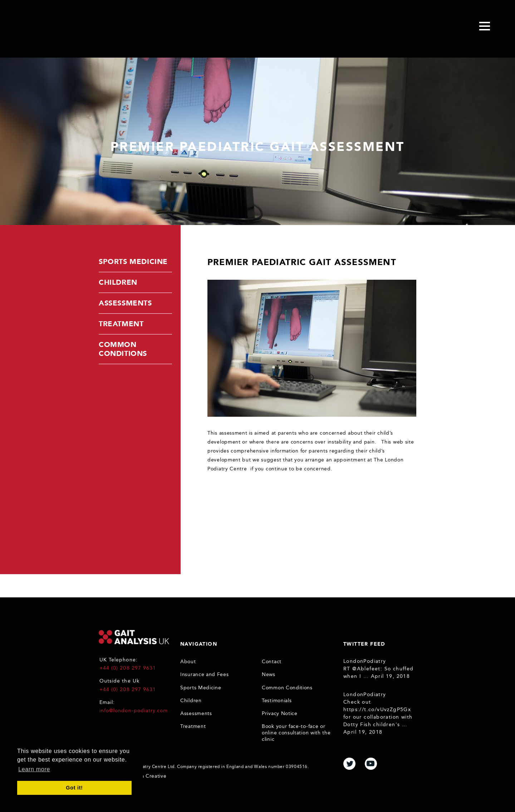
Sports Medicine (133, 261)
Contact (272, 662)
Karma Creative (148, 776)
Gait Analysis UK (134, 637)
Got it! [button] (74, 788)
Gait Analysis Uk (73, 27)
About (188, 662)
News (269, 674)
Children (118, 282)
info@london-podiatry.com (134, 711)
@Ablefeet (366, 669)
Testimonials (277, 701)
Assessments (125, 303)
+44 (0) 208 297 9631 (128, 668)
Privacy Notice (280, 713)
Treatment (121, 324)
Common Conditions (123, 349)
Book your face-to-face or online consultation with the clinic (296, 733)
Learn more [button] (34, 769)
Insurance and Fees (205, 674)
